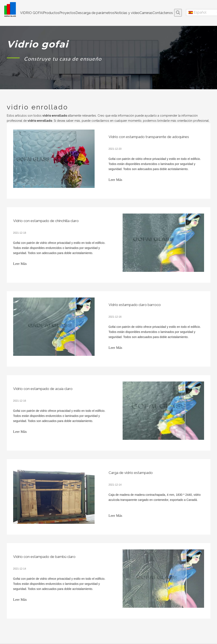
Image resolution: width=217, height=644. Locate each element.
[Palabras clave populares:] (178, 13)
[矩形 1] (13, 58)
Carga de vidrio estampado (131, 473)
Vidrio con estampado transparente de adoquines (149, 137)
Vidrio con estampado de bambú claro (44, 557)
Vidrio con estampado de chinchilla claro (46, 221)
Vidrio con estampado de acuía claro (43, 389)
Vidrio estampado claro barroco (135, 305)
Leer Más (115, 180)
